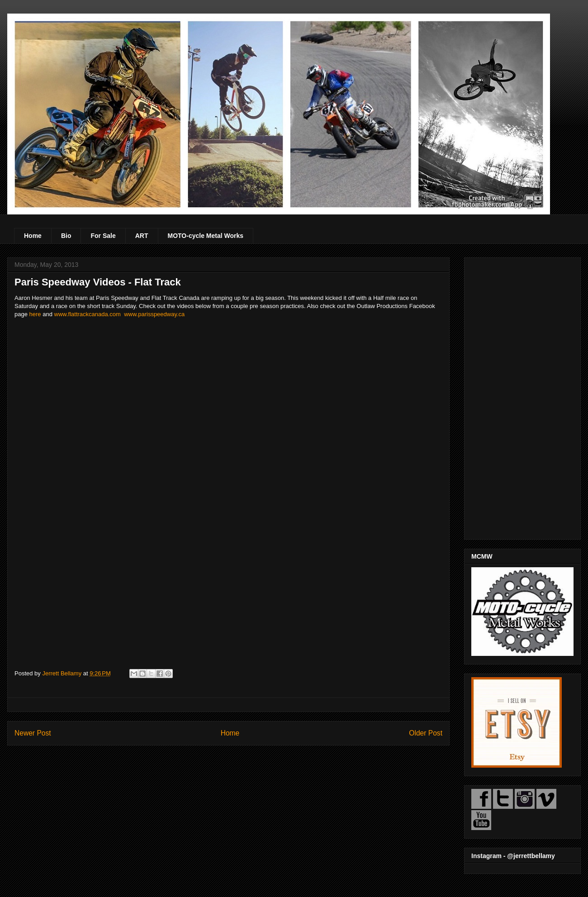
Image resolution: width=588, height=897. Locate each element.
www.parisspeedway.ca (154, 314)
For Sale (103, 236)
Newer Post (33, 733)
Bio (66, 236)
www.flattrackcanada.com (88, 314)
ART (142, 236)
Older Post (426, 733)
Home (33, 236)
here (35, 314)
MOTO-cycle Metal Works (206, 236)
